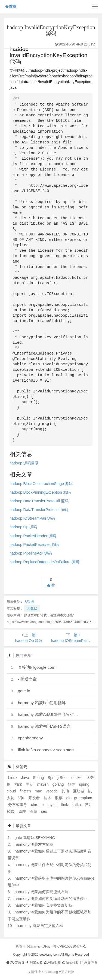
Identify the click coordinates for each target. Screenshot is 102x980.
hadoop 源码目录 (24, 463)
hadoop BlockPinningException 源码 (40, 492)
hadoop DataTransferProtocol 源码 (39, 510)
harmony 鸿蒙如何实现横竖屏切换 (44, 905)
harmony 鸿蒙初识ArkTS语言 (44, 726)
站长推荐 (70, 962)
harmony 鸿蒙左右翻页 (34, 844)
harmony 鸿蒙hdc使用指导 (42, 703)
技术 (48, 798)
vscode (52, 791)
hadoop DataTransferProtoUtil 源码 (39, 501)
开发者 (35, 798)
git (69, 798)
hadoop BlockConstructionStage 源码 (41, 484)
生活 (30, 784)
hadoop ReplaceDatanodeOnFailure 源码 (44, 562)
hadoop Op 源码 (23, 527)
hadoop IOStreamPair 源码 (32, 518)
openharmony (30, 738)
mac (39, 791)
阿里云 (32, 946)
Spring (39, 778)
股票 (59, 798)
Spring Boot (58, 778)
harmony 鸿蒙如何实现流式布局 (42, 892)
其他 (66, 791)
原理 (23, 811)
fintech (26, 791)
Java (25, 778)
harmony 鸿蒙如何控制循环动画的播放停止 (51, 899)
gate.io (24, 691)
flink (65, 805)
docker (78, 778)
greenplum (83, 798)
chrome (38, 805)
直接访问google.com (37, 667)
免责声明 (88, 962)
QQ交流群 (15, 962)
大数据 (29, 602)
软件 (72, 784)
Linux (13, 778)
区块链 (79, 791)
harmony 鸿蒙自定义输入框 (40, 926)
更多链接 (67, 972)
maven (44, 784)
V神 (22, 798)
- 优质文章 (27, 679)
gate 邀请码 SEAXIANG (35, 838)
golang (59, 784)
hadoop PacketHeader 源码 (33, 536)
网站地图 (52, 962)
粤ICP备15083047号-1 (69, 946)
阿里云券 (34, 962)
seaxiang (52, 972)
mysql (53, 805)
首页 (11, 6)
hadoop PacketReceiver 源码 (34, 545)
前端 (19, 784)
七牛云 (45, 946)
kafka (77, 805)
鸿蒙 (34, 811)
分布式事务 (18, 805)
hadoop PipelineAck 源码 (31, 553)
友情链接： (36, 972)
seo (44, 811)
